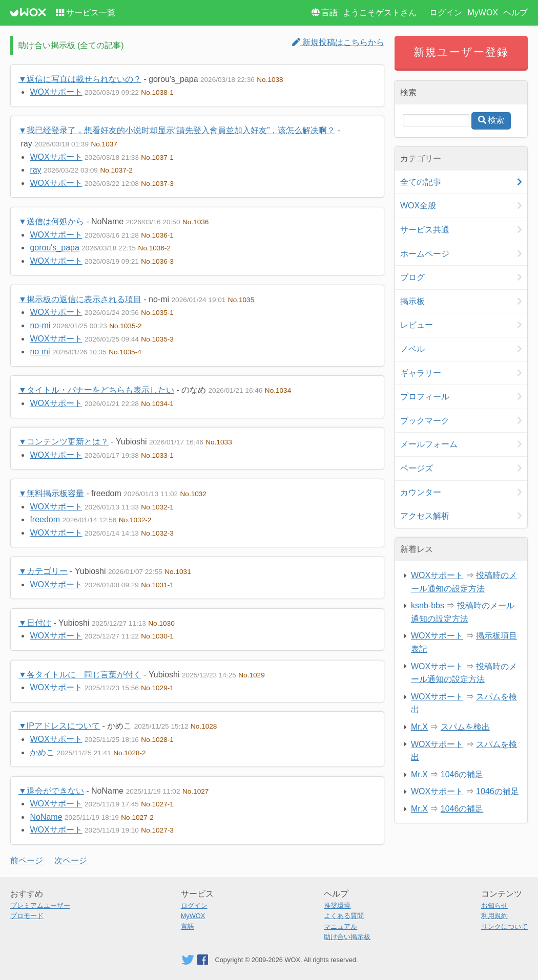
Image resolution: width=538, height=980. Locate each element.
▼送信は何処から (51, 221)
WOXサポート (56, 92)
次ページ (71, 860)
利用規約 (494, 916)
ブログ (412, 277)
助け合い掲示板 (347, 937)
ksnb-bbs (428, 605)
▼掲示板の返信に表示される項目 (80, 299)
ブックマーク (425, 421)
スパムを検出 (465, 727)
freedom (45, 519)
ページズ (417, 468)
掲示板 (412, 301)
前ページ (27, 860)
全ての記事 (421, 182)
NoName (46, 817)
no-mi (40, 325)
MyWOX (483, 13)
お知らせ (494, 906)
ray (35, 170)
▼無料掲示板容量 (51, 493)
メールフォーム (429, 444)
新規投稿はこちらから (338, 42)
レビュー (417, 325)
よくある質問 (344, 916)
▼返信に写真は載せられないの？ (80, 79)
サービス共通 (425, 230)
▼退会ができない (51, 791)
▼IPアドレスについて (59, 726)
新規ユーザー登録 (461, 52)
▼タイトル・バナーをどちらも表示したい (96, 390)
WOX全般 (418, 206)
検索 (496, 120)
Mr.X (419, 727)
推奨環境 (337, 906)
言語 (329, 13)
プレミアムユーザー (40, 906)
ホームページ (425, 254)
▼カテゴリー (43, 571)
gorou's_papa (54, 248)
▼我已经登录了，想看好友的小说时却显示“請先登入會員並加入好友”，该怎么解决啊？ (177, 130)
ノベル (412, 349)
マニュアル (340, 926)
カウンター (421, 492)
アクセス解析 (425, 516)
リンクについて (504, 926)
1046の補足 (462, 774)
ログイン (446, 13)
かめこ (42, 752)
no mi (40, 351)
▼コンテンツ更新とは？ (64, 442)
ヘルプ (515, 13)
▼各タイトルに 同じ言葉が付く (80, 675)
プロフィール (425, 397)
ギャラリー (421, 373)
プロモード (27, 916)
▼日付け (35, 623)
